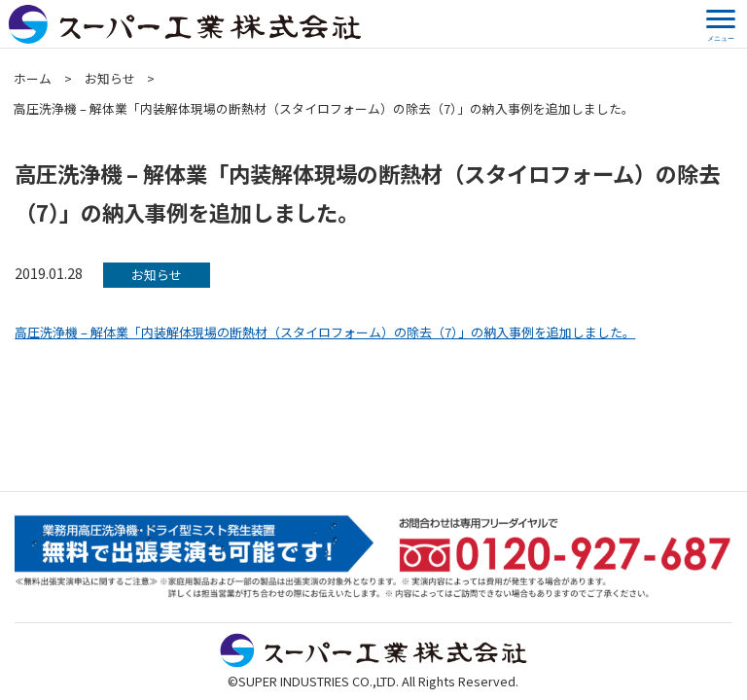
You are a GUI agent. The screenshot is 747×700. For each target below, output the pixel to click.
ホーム (33, 78)
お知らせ (110, 78)
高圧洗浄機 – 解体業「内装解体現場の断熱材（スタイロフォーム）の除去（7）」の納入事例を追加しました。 (325, 332)
